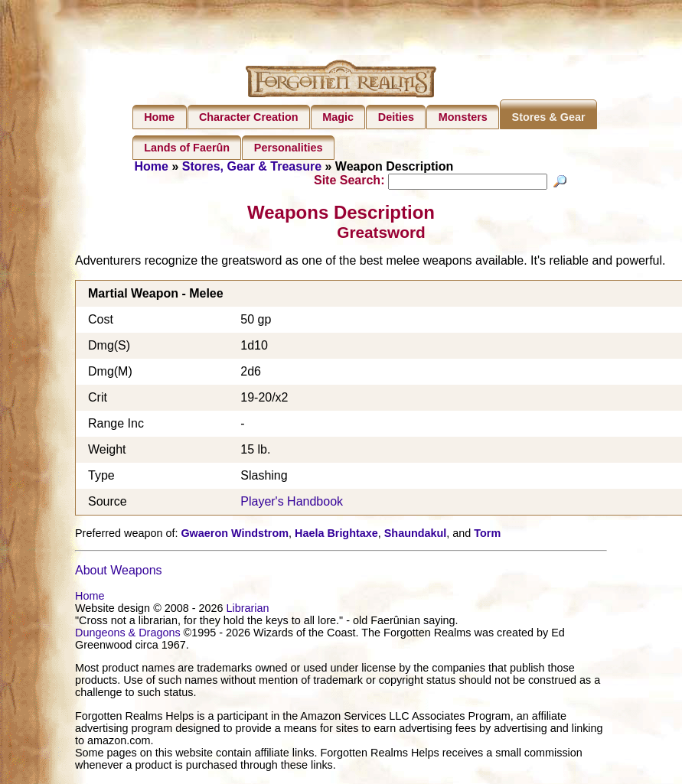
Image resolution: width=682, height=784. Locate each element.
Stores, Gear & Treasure (252, 166)
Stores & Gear (549, 117)
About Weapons (119, 573)
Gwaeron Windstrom (235, 535)
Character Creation (249, 117)
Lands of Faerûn (187, 148)
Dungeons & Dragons (128, 635)
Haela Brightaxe (336, 535)
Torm (487, 535)
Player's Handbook (292, 504)
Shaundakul (416, 535)
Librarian (248, 610)
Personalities (289, 148)
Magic (338, 117)
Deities (396, 117)
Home (159, 117)
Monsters (463, 117)
